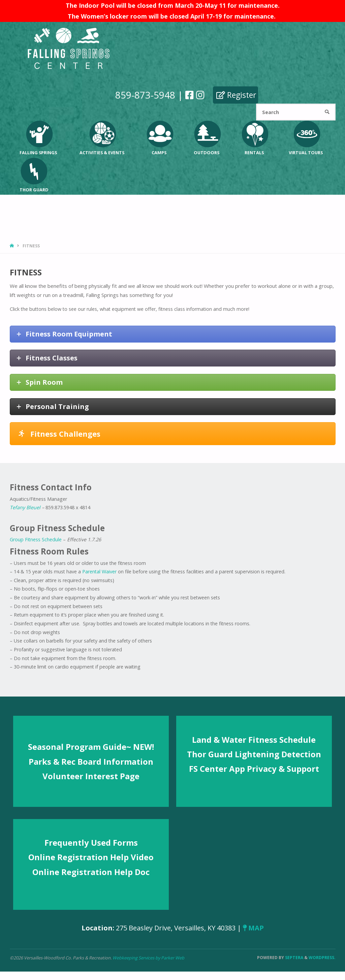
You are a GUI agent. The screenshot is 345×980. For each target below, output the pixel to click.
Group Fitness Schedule (36, 539)
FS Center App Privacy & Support (254, 769)
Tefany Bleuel (25, 507)
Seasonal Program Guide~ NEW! (91, 747)
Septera (294, 958)
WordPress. (322, 958)
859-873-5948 (145, 95)
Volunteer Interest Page (91, 776)
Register (236, 95)
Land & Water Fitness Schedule (254, 740)
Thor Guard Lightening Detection (254, 754)
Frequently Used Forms (91, 842)
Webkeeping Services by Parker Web (148, 958)
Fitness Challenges (59, 434)
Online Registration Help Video (91, 857)
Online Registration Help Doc (91, 872)
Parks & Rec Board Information (91, 761)
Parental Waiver (99, 571)
